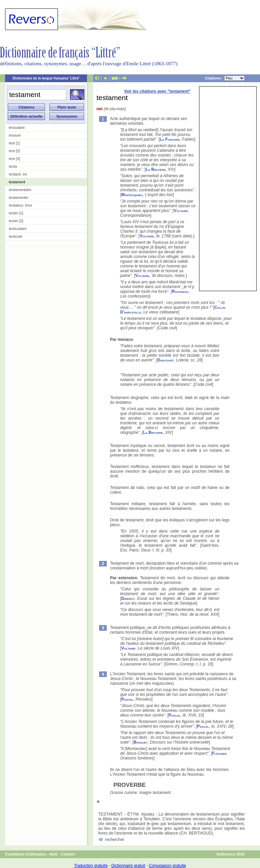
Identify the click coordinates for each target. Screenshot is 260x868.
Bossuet (140, 742)
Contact (68, 854)
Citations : (225, 78)
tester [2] (16, 221)
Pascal (127, 699)
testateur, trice (20, 205)
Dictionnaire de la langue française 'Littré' (46, 78)
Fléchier (219, 753)
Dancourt (165, 360)
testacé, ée (18, 174)
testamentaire (20, 190)
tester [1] (16, 213)
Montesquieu (132, 195)
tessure (15, 135)
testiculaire (18, 229)
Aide (53, 854)
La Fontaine (170, 139)
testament (17, 182)
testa (13, 166)
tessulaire (17, 127)
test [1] (14, 143)
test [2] (14, 151)
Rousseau (180, 291)
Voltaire (181, 211)
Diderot (128, 599)
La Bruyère (155, 169)
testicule (16, 236)
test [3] (14, 159)
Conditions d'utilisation (26, 854)
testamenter (19, 197)
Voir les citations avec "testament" (157, 91)
